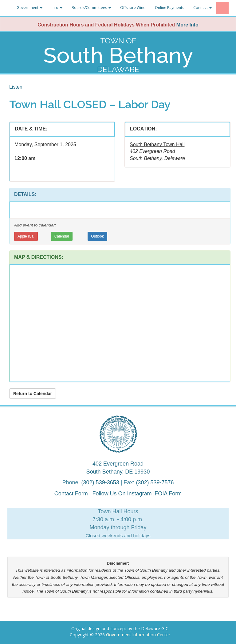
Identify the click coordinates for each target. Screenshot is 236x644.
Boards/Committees (91, 8)
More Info (187, 25)
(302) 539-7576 (155, 482)
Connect (203, 8)
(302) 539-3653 (100, 482)
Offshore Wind (133, 8)
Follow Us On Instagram (123, 494)
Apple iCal (26, 236)
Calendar (62, 236)
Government (29, 8)
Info (57, 8)
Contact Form (71, 494)
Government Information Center (138, 635)
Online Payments (169, 8)
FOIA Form (168, 494)
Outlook (97, 236)
